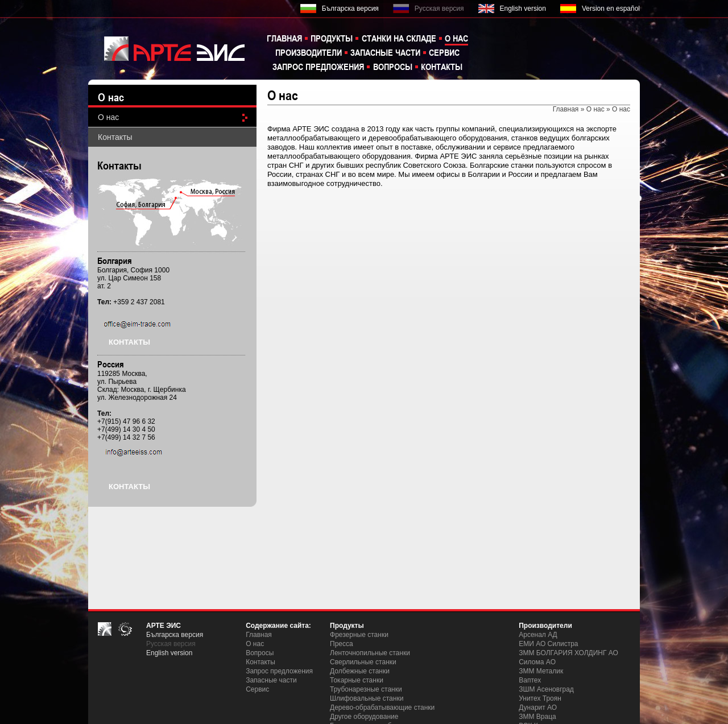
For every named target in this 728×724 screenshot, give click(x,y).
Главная (284, 38)
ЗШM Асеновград (546, 689)
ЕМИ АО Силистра (548, 644)
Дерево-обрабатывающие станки (382, 708)
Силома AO (537, 662)
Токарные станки (357, 680)
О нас (456, 38)
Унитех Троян (540, 698)
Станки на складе (399, 38)
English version (523, 9)
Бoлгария (115, 260)
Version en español (611, 9)
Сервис (444, 52)
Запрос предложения (318, 67)
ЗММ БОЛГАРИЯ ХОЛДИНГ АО (568, 653)
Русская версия (439, 9)
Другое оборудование (364, 717)
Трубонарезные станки (366, 689)
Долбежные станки (360, 671)
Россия (111, 364)
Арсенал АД (538, 635)
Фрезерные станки (359, 635)
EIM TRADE (168, 48)
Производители (309, 52)
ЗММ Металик (541, 671)
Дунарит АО (538, 708)
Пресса (342, 644)
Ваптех (530, 680)
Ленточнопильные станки (370, 653)
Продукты (332, 38)
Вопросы (393, 67)
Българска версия (350, 9)
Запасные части (385, 52)
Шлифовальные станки (367, 698)
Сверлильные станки (363, 662)
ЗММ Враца (537, 717)
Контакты (442, 67)
